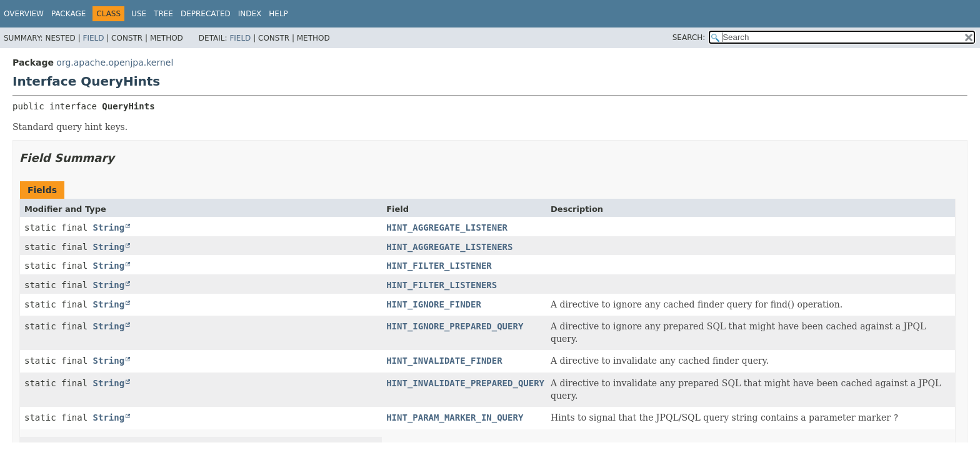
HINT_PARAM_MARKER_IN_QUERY (455, 417)
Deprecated (206, 14)
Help (278, 14)
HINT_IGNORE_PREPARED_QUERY (455, 326)
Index (250, 14)
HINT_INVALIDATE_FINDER (444, 361)
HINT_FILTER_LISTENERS (442, 285)
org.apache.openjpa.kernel (115, 62)
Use (139, 14)
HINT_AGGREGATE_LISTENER (447, 227)
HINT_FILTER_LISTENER (439, 266)
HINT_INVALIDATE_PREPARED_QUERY (465, 383)
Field (93, 38)
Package (68, 14)
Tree (163, 14)
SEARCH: (689, 37)
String (109, 227)
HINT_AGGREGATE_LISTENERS (449, 247)
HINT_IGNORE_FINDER (434, 304)
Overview (24, 14)
